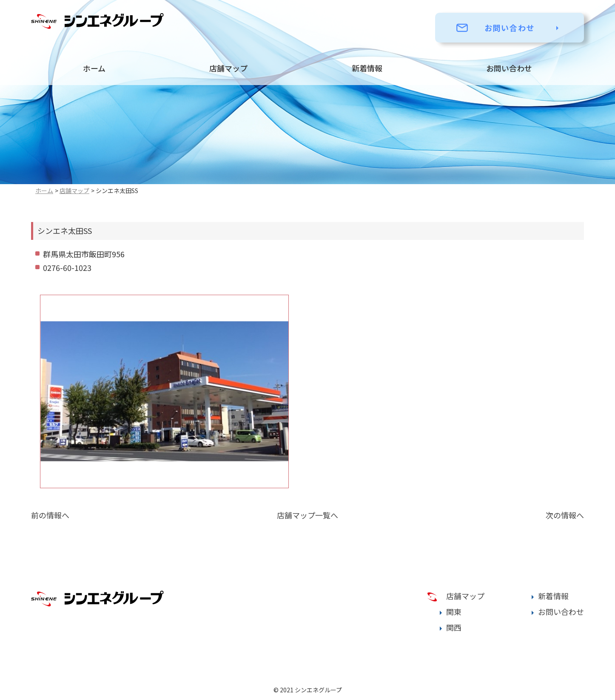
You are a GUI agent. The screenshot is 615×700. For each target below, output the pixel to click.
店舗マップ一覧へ (307, 515)
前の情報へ (50, 515)
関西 (454, 627)
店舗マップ (228, 68)
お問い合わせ (510, 28)
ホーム (94, 68)
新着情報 (367, 68)
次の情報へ (565, 515)
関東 (454, 612)
